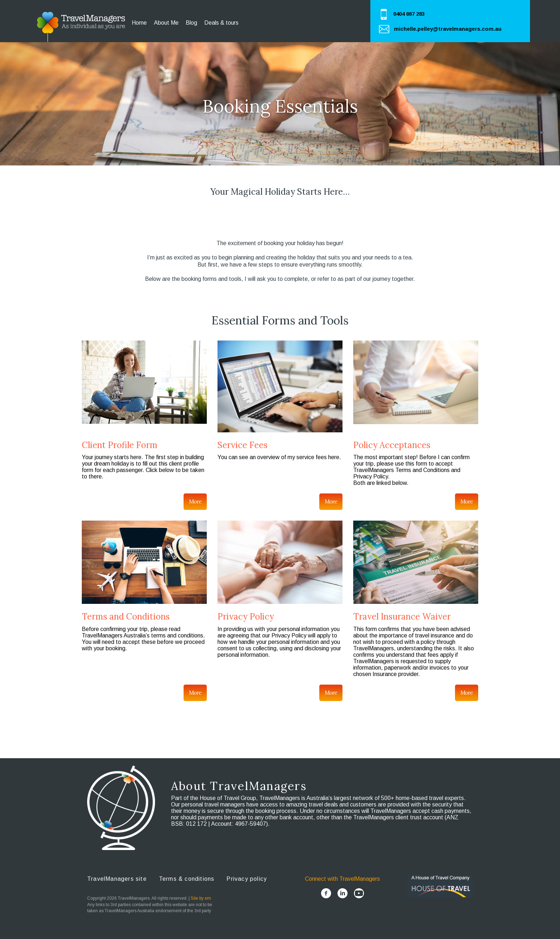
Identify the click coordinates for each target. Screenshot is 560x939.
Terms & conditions (187, 879)
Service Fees (242, 445)
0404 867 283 (409, 14)
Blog (191, 23)
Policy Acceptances (392, 445)
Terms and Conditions (126, 617)
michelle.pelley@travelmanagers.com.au (448, 29)
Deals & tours (221, 23)
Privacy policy (247, 879)
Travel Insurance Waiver (402, 617)
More (195, 501)
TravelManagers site (117, 879)
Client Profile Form (120, 445)
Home (139, 23)
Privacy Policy (246, 617)
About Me (166, 23)
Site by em (201, 898)
